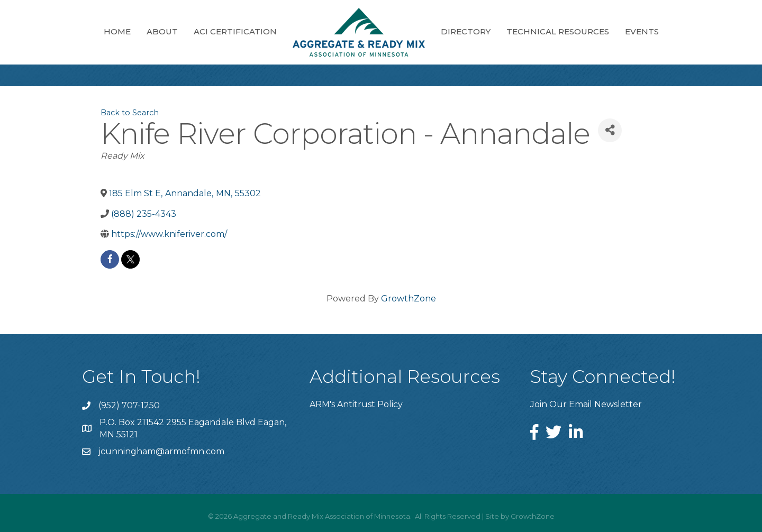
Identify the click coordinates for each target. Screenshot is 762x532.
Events (642, 31)
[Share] (610, 130)
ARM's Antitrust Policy (356, 404)
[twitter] (130, 259)
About (162, 31)
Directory (466, 31)
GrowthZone (409, 299)
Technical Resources (558, 31)
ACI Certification (235, 31)
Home (117, 31)
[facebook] (110, 259)
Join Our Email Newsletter (586, 404)
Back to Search (130, 113)
